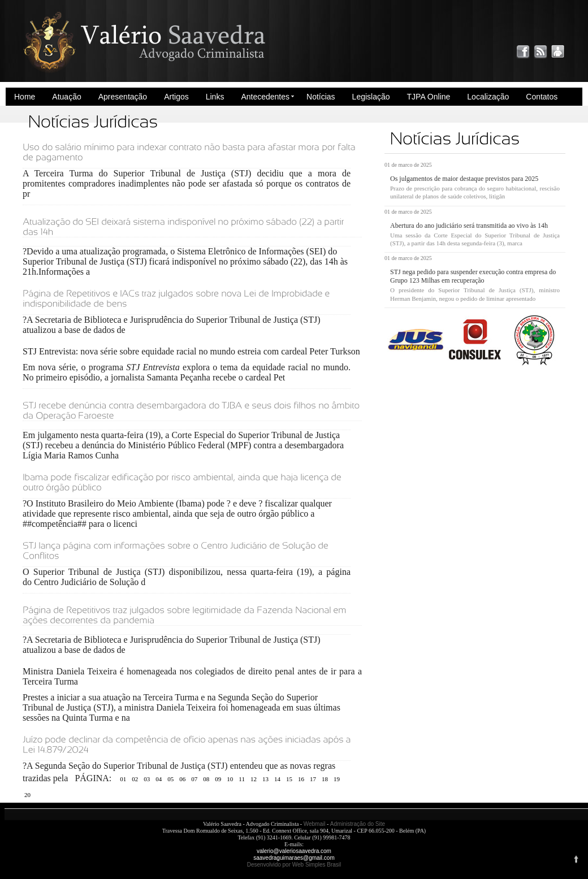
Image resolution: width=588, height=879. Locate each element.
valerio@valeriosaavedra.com (294, 851)
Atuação (66, 97)
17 (313, 779)
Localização (488, 97)
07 (194, 779)
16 (301, 779)
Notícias (321, 97)
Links (215, 97)
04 (159, 779)
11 (242, 779)
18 (325, 779)
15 (289, 779)
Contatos (542, 97)
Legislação (371, 97)
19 (337, 779)
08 (206, 779)
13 (265, 779)
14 (277, 779)
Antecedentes (265, 97)
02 (135, 779)
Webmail (315, 824)
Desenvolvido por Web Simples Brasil (294, 865)
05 (170, 779)
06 (182, 779)
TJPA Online (429, 97)
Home (25, 97)
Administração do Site (358, 824)
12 (254, 779)
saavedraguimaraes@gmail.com (294, 858)
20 (27, 795)
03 (147, 779)
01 (123, 779)
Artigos (176, 97)
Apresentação (123, 97)
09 (218, 779)
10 (230, 779)
